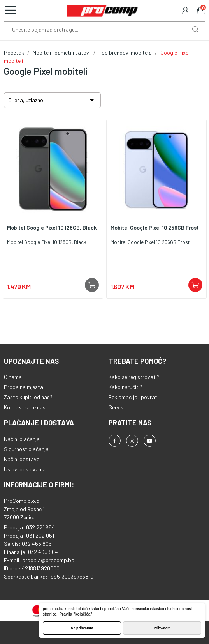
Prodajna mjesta (24, 387)
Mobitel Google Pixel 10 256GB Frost (155, 227)
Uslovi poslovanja (25, 469)
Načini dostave (22, 459)
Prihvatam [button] (162, 628)
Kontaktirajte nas (25, 407)
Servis (116, 407)
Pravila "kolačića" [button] (76, 614)
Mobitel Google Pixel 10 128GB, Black (52, 227)
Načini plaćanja (22, 439)
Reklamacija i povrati (133, 397)
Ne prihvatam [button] (82, 628)
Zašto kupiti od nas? (28, 397)
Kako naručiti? (126, 387)
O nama (13, 377)
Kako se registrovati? (134, 377)
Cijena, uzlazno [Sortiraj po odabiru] (52, 100)
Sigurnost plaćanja (26, 449)
